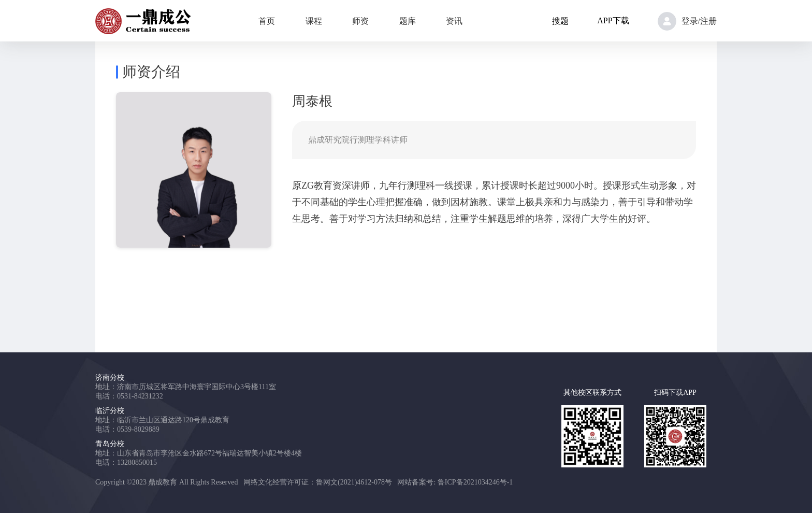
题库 (408, 21)
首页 (267, 21)
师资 (360, 21)
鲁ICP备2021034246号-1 (475, 482)
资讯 (454, 21)
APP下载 (613, 20)
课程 (314, 21)
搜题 (560, 21)
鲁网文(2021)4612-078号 (354, 482)
